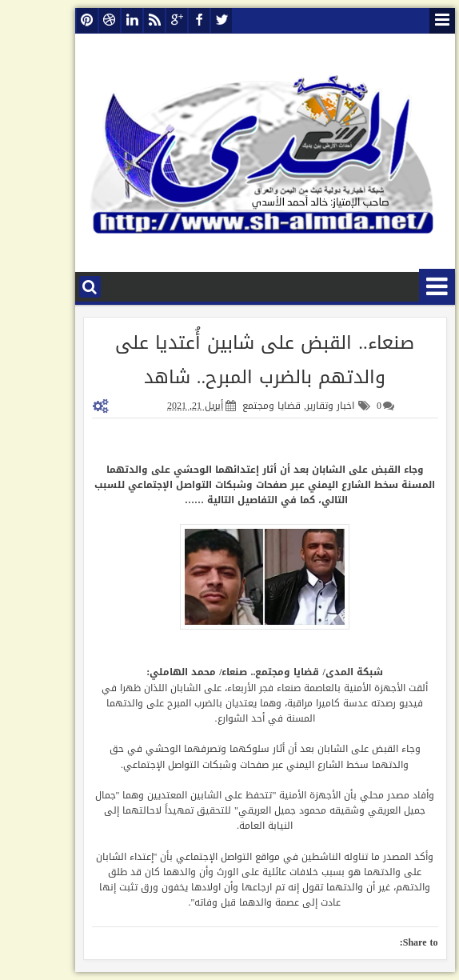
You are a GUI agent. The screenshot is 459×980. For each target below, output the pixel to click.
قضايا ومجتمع (236, 406)
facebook (164, 20)
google (142, 20)
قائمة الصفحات (407, 21)
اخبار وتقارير (295, 406)
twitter (186, 20)
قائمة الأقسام (402, 287)
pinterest (52, 20)
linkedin (97, 20)
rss (119, 20)
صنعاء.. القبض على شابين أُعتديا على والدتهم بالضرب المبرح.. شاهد (229, 360)
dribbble (74, 20)
